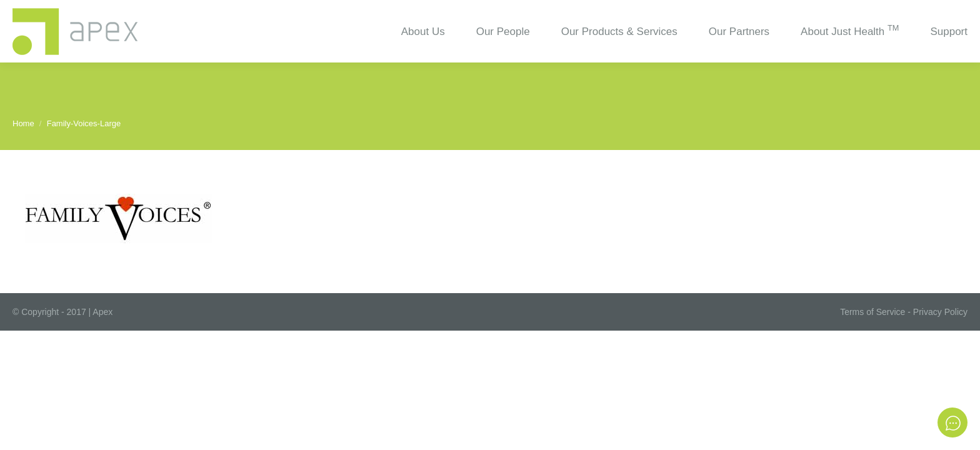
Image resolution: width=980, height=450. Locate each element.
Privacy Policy (940, 312)
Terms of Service (872, 312)
